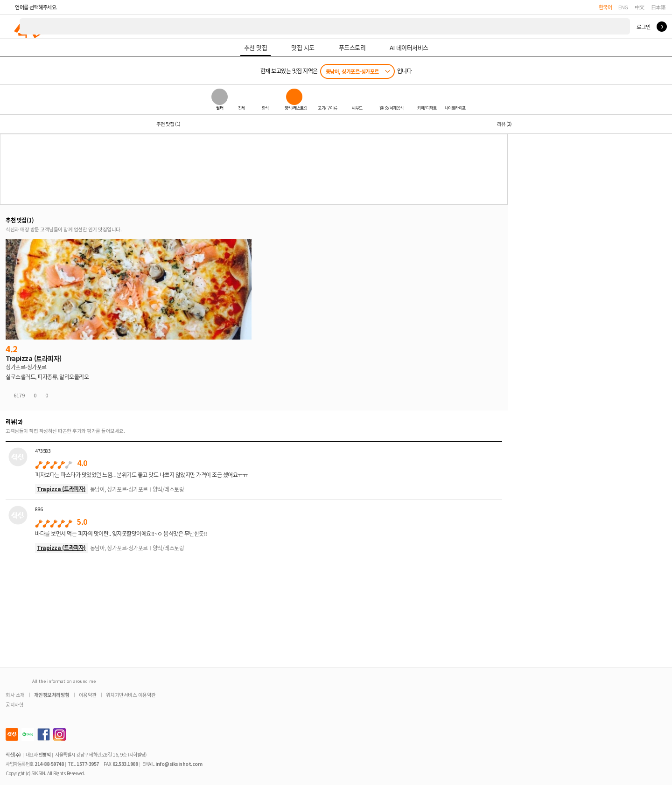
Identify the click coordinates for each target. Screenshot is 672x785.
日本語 (658, 7)
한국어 (605, 7)
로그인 (643, 27)
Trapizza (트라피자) (61, 489)
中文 (640, 7)
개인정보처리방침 (52, 695)
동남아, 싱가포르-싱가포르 (352, 71)
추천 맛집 (168, 124)
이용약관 (88, 695)
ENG (623, 7)
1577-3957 (88, 764)
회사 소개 (15, 695)
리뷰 (504, 124)
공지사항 (14, 705)
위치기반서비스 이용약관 (131, 695)
